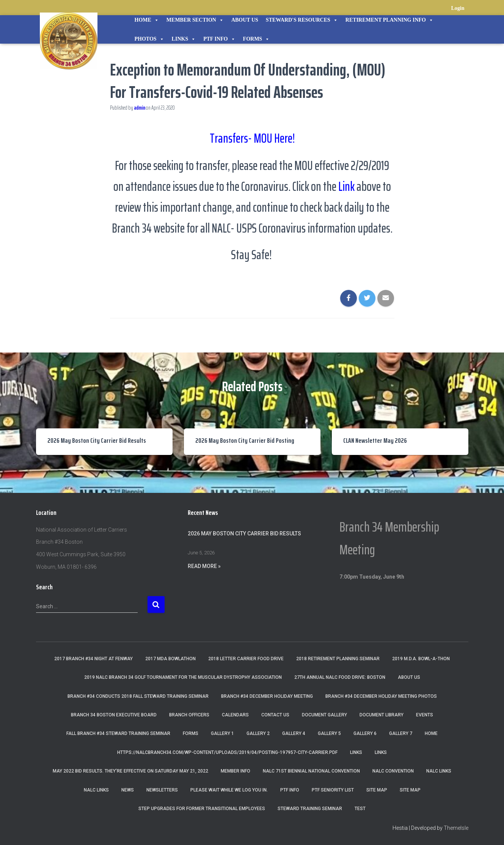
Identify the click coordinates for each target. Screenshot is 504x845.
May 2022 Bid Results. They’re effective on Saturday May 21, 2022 (130, 771)
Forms (257, 39)
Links (184, 39)
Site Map (377, 790)
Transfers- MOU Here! (252, 138)
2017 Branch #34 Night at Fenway (93, 659)
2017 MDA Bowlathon (170, 659)
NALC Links (96, 790)
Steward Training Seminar (310, 809)
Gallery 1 (222, 733)
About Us (245, 20)
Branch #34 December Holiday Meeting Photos (381, 696)
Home (147, 20)
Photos (149, 39)
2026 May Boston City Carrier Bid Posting (245, 441)
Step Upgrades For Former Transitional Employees (202, 809)
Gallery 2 (258, 733)
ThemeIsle (456, 828)
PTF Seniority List (333, 790)
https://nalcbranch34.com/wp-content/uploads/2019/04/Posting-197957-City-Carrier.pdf (227, 752)
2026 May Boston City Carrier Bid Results (97, 441)
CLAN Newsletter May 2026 (375, 441)
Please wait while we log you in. (229, 790)
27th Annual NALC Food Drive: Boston (340, 677)
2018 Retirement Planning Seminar (338, 659)
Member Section (195, 20)
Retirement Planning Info (389, 20)
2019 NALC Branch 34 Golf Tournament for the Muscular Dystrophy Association (183, 677)
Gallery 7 (401, 733)
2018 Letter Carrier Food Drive (246, 659)
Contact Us (275, 715)
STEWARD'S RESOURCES (302, 20)
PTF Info (219, 39)
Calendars (235, 715)
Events (425, 715)
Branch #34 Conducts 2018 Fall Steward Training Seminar (138, 696)
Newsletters (162, 790)
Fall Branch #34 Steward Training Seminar (118, 733)
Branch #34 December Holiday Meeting (267, 696)
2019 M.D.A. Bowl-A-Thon (421, 659)
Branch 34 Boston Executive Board (114, 715)
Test (360, 809)
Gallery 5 (329, 733)
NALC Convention (393, 771)
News (128, 790)
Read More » (204, 566)
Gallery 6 (365, 733)
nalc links (439, 771)
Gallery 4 (294, 733)
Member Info (236, 771)
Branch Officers (189, 715)
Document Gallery (324, 715)
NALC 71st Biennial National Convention (311, 771)
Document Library (382, 715)
